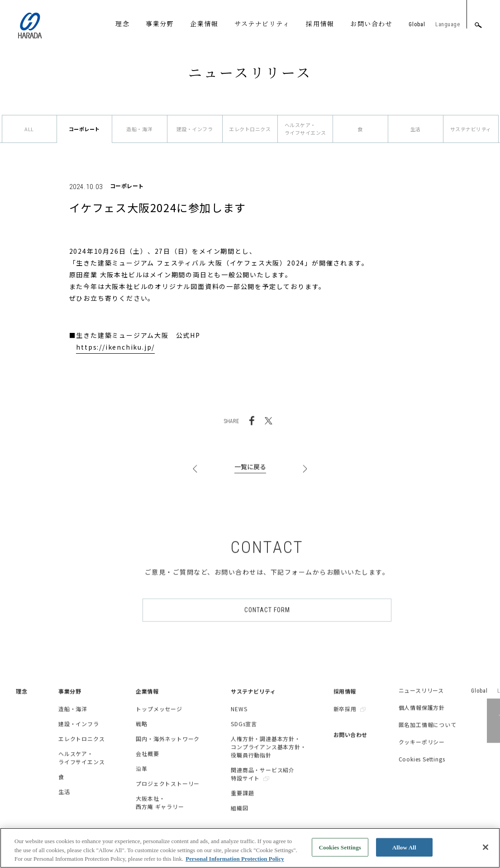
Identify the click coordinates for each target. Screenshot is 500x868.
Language (448, 24)
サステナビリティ (262, 24)
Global (417, 24)
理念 (122, 24)
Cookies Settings (340, 853)
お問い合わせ (371, 24)
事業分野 (160, 24)
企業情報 (204, 24)
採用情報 (320, 24)
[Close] (486, 853)
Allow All (404, 853)
